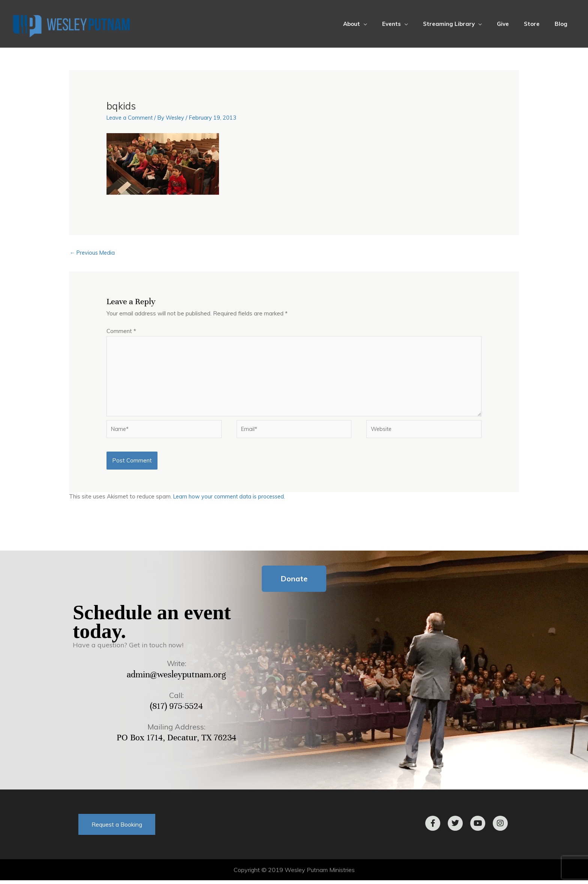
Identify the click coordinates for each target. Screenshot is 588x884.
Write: (177, 667)
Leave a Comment (131, 118)
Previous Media (94, 253)
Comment (121, 331)
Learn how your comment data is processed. (231, 501)
